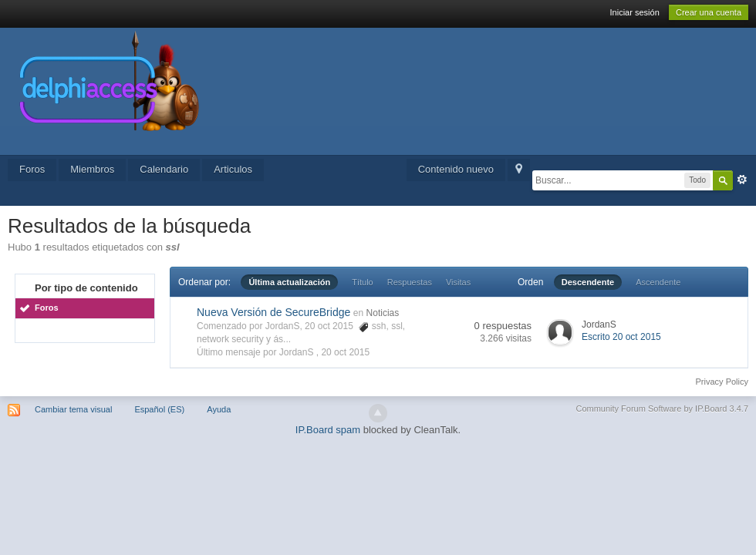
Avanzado (742, 180)
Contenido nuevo (456, 169)
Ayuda (219, 409)
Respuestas (410, 282)
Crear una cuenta (709, 12)
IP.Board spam (328, 430)
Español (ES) (159, 409)
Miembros (92, 169)
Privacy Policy (722, 382)
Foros (32, 169)
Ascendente (658, 282)
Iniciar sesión (635, 12)
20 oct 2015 (345, 352)
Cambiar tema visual (73, 409)
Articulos (233, 169)
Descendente (588, 282)
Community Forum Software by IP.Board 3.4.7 (662, 409)
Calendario (164, 169)
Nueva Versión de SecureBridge (273, 312)
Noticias (383, 313)
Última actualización (289, 282)
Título (363, 282)
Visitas (458, 282)
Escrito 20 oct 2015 (621, 337)
